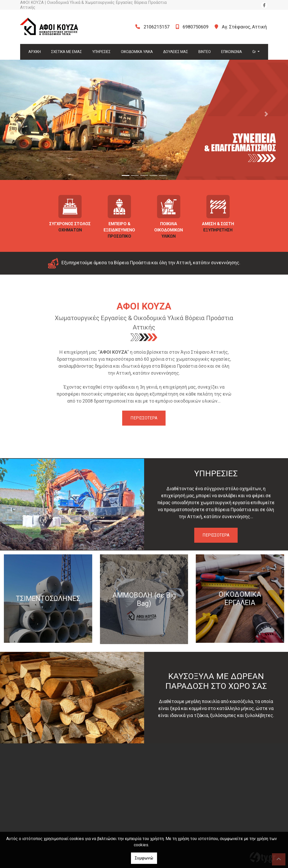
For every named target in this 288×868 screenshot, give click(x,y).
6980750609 (196, 27)
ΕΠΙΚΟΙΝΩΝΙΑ (232, 52)
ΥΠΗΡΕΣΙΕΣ (101, 52)
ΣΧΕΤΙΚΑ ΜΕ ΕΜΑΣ (67, 52)
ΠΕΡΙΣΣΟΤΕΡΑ (144, 418)
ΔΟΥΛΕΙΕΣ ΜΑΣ (176, 52)
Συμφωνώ (144, 858)
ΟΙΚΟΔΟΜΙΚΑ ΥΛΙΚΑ (137, 52)
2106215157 (157, 27)
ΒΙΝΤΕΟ (205, 52)
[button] (22, 114)
